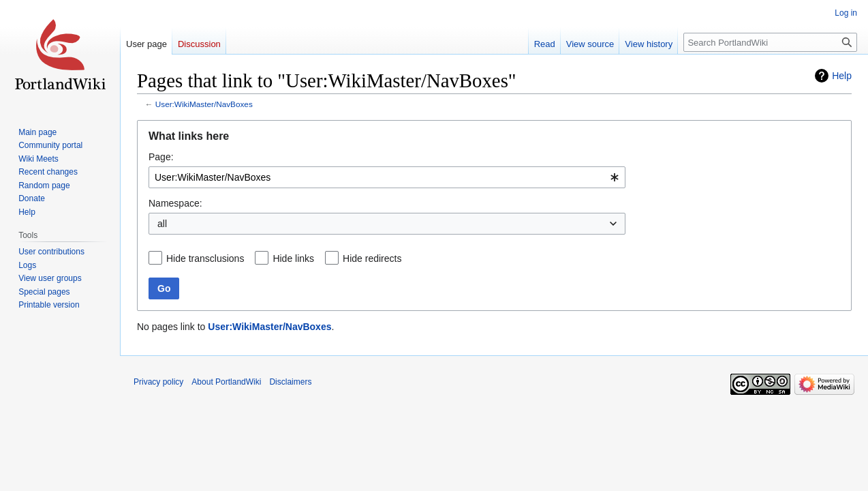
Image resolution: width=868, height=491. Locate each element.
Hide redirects (372, 258)
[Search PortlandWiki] (770, 42)
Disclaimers (290, 382)
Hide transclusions (205, 258)
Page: (161, 157)
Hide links (293, 258)
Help (842, 76)
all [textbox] (162, 224)
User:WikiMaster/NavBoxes (204, 104)
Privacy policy (158, 382)
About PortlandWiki (226, 382)
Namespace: (175, 203)
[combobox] (387, 177)
